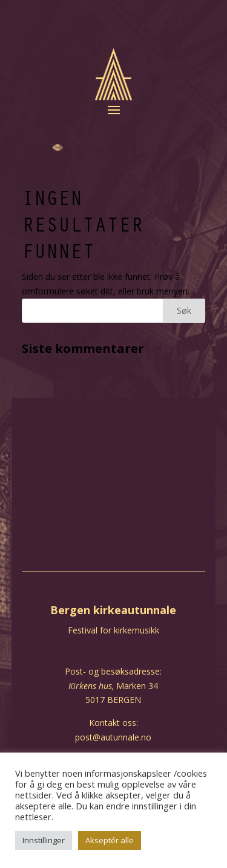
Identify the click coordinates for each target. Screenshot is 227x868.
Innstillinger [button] (44, 840)
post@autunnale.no (113, 737)
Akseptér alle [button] (110, 840)
